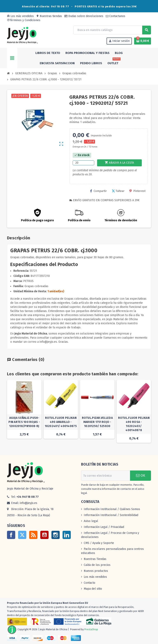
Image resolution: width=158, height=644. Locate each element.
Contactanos (116, 16)
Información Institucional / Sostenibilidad (111, 515)
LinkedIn (67, 535)
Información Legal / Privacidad (104, 527)
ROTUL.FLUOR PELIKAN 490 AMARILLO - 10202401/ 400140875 (61, 422)
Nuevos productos (96, 571)
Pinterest (137, 191)
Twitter (22, 535)
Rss (33, 535)
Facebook (11, 535)
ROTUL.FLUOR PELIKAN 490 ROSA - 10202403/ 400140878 (134, 424)
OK (141, 476)
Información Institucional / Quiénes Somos (112, 509)
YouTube (44, 535)
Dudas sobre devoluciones (84, 16)
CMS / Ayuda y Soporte (99, 543)
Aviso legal (91, 521)
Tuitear (118, 191)
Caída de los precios (97, 565)
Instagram (56, 535)
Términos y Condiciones (24, 20)
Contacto (89, 583)
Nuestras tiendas (49, 16)
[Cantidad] (83, 163)
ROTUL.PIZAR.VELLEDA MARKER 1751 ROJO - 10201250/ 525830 (97, 422)
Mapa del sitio (93, 589)
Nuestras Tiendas (95, 559)
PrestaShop (91, 629)
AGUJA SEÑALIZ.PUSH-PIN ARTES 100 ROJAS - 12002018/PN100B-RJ (24, 422)
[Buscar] (112, 30)
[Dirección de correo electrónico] (106, 476)
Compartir (98, 191)
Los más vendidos (20, 16)
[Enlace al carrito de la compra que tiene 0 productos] (143, 41)
